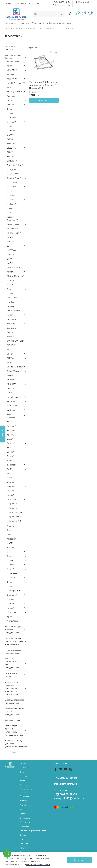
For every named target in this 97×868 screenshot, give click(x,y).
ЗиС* (9, 473)
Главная (9, 28)
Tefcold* (11, 388)
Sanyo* (10, 332)
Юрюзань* (12, 612)
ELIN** (10, 152)
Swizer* (10, 380)
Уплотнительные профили (17, 23)
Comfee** (11, 118)
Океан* (10, 560)
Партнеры (24, 814)
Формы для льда (13, 720)
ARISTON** (12, 79)
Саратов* (11, 578)
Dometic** (12, 131)
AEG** (10, 66)
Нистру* (11, 547)
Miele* (10, 272)
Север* (10, 586)
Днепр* (10, 460)
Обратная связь (26, 822)
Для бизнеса (25, 796)
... (59, 28)
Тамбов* (11, 604)
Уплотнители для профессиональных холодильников (14, 641)
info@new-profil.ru (83, 2)
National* (11, 280)
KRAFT (10, 237)
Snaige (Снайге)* (15, 367)
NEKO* (10, 285)
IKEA (9, 213)
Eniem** (11, 156)
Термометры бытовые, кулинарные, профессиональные (14, 730)
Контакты (24, 785)
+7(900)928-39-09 (65, 794)
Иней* (10, 478)
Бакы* (10, 439)
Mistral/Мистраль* (16, 276)
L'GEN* (10, 263)
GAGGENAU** (13, 174)
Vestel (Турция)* (15, 397)
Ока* (9, 552)
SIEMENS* (12, 345)
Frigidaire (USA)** (15, 165)
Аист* (10, 422)
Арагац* (11, 435)
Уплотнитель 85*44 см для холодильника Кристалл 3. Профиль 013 (43, 85)
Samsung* (12, 324)
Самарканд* (13, 573)
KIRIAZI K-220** (14, 233)
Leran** (10, 242)
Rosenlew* (12, 319)
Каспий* (11, 486)
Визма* (10, 452)
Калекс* (11, 491)
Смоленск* (12, 595)
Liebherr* (11, 254)
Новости (23, 839)
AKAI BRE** (12, 70)
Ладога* (11, 526)
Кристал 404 (15, 517)
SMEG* (10, 362)
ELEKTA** (11, 143)
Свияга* (11, 582)
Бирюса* (11, 443)
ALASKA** (11, 74)
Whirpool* (12, 410)
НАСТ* (10, 543)
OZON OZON (11, 752)
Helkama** (12, 204)
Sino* (9, 349)
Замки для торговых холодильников (14, 701)
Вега (9, 447)
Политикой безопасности (38, 865)
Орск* (10, 556)
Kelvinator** (13, 229)
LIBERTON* (12, 250)
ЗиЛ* (9, 469)
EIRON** (11, 139)
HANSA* (11, 302)
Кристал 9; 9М (16, 512)
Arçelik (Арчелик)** (16, 83)
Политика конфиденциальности (33, 831)
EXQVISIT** (12, 161)
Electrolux (12, 148)
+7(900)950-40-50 (62, 2)
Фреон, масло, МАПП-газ (12, 675)
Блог (22, 809)
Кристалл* (12, 499)
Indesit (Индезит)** (13, 218)
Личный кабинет (26, 805)
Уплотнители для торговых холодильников (13, 630)
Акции (22, 781)
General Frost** (14, 178)
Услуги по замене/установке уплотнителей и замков (16, 744)
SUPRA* (11, 375)
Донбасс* (11, 465)
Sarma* (10, 336)
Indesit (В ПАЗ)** (15, 224)
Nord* (10, 289)
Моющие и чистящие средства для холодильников (15, 711)
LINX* (10, 259)
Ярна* (10, 616)
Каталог (9, 4)
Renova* (11, 306)
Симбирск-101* (14, 591)
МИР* (10, 534)
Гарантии (23, 800)
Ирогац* (11, 482)
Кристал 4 (14, 508)
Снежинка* (12, 599)
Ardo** (10, 87)
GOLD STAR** (13, 182)
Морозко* (12, 539)
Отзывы (23, 835)
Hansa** (11, 200)
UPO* (9, 393)
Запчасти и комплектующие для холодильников (13, 663)
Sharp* (10, 354)
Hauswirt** (12, 195)
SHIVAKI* (11, 358)
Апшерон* (12, 430)
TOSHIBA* (11, 384)
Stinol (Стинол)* (15, 371)
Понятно (79, 860)
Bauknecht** (13, 96)
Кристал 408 (15, 521)
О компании (20, 4)
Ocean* (10, 293)
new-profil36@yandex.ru (69, 798)
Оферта (23, 848)
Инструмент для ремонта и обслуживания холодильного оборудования (13, 688)
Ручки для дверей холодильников (13, 651)
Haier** (10, 191)
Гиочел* (11, 456)
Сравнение (24, 826)
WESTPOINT (13, 406)
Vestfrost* (12, 401)
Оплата (31, 4)
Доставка (23, 776)
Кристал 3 (14, 504)
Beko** (10, 100)
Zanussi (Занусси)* (12, 416)
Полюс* (11, 565)
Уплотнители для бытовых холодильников (53, 23)
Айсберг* (11, 426)
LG (8, 246)
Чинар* (10, 608)
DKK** (10, 135)
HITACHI (11, 208)
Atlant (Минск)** (15, 92)
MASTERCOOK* (14, 267)
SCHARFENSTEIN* (15, 341)
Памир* (10, 569)
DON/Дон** (12, 169)
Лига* (10, 530)
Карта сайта (25, 843)
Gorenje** (11, 187)
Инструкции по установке (26, 790)
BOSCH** (11, 105)
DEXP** (10, 126)
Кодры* (10, 495)
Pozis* (10, 315)
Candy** (11, 113)
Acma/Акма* (13, 621)
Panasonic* (12, 298)
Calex (10, 109)
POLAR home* (13, 311)
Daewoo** (11, 122)
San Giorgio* (13, 328)
